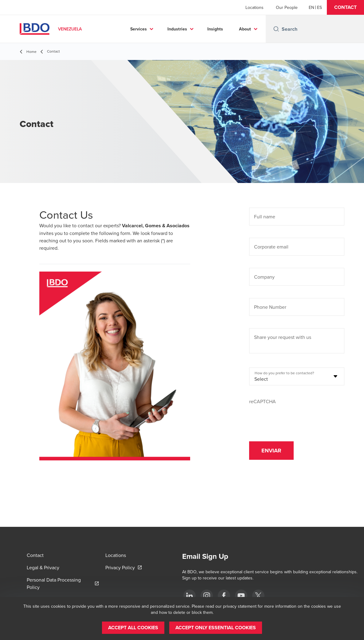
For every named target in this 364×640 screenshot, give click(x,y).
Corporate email (271, 247)
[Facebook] (224, 596)
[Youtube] (241, 596)
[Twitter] (258, 596)
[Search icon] (276, 29)
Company (264, 277)
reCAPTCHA (262, 401)
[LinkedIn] (190, 596)
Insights (215, 29)
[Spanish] (319, 7)
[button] (345, 7)
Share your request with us (283, 337)
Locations (254, 7)
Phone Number (270, 307)
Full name (265, 217)
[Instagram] (207, 596)
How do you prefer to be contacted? (284, 373)
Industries (177, 29)
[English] (311, 7)
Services (139, 29)
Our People (287, 7)
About (245, 29)
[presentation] (296, 417)
